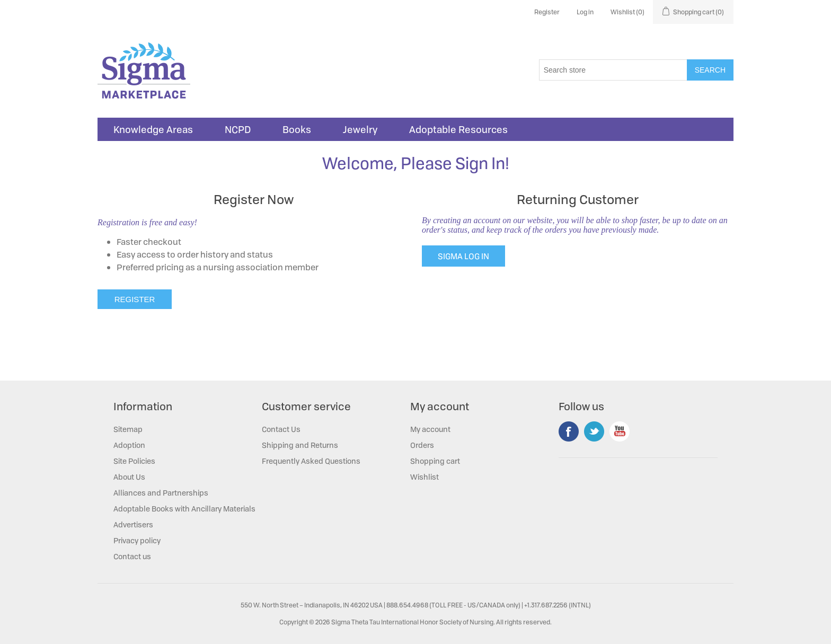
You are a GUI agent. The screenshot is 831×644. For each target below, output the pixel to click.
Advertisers (133, 524)
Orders (422, 445)
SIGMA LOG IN (463, 256)
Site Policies (134, 461)
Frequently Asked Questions (311, 461)
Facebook (569, 431)
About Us (129, 477)
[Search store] (613, 70)
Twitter (594, 431)
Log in (585, 12)
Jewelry (360, 129)
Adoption (129, 445)
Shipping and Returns (300, 445)
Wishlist (425, 477)
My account (430, 429)
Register (547, 12)
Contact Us (281, 429)
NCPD (238, 129)
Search (710, 70)
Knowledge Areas (153, 129)
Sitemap (128, 429)
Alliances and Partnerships (161, 493)
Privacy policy (137, 540)
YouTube (620, 431)
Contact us (132, 556)
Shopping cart (435, 461)
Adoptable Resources (458, 129)
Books (297, 129)
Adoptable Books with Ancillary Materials (184, 509)
